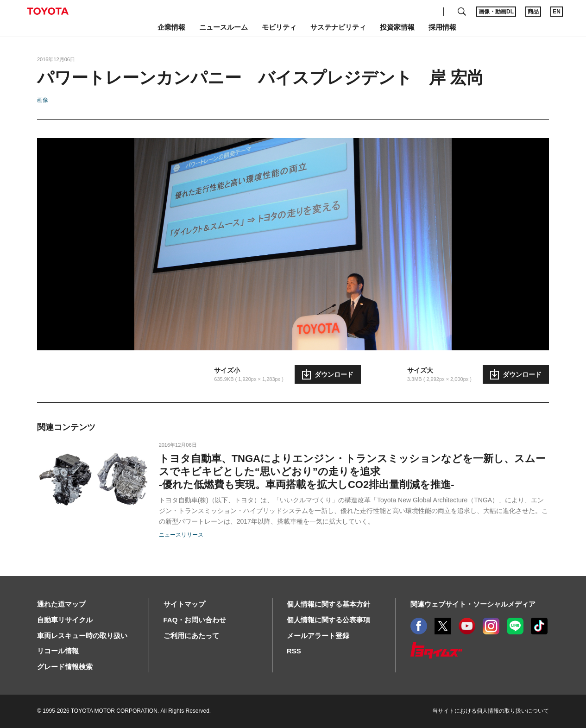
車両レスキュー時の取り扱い (82, 636)
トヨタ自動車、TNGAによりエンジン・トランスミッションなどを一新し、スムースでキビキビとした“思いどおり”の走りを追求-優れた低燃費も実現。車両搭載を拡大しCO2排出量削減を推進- (352, 472)
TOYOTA (48, 11)
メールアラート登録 (318, 636)
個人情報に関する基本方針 (328, 604)
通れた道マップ (61, 604)
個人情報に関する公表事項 (328, 620)
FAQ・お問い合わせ (195, 620)
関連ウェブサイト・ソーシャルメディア (473, 604)
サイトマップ (184, 604)
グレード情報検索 (65, 667)
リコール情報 (58, 651)
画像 (43, 100)
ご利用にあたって (191, 636)
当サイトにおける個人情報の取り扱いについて (491, 711)
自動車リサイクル (65, 620)
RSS (294, 651)
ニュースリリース (181, 535)
